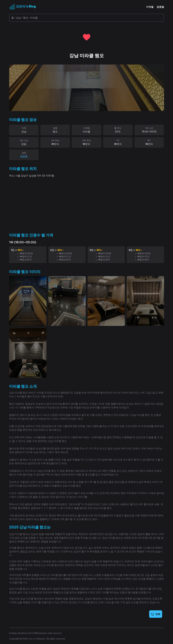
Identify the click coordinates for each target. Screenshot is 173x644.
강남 (18, 18)
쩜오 (26, 18)
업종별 (160, 7)
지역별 (150, 7)
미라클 (34, 18)
